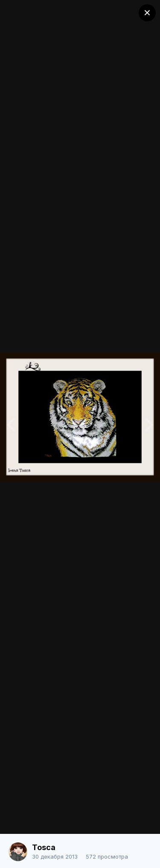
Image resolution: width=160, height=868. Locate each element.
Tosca (44, 847)
